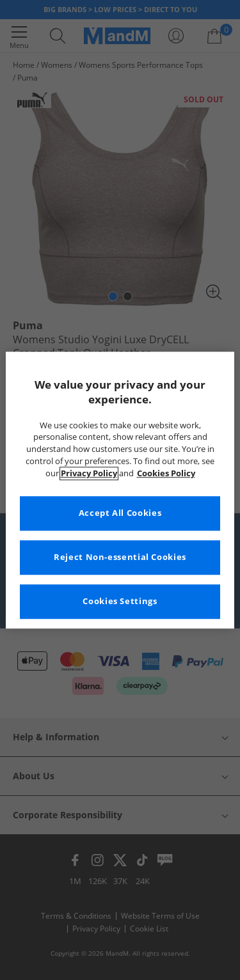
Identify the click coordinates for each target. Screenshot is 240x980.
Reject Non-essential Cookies (120, 557)
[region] (120, 490)
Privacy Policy (89, 473)
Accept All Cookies (120, 513)
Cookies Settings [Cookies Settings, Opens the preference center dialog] (120, 601)
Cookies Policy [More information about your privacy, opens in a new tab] (166, 473)
